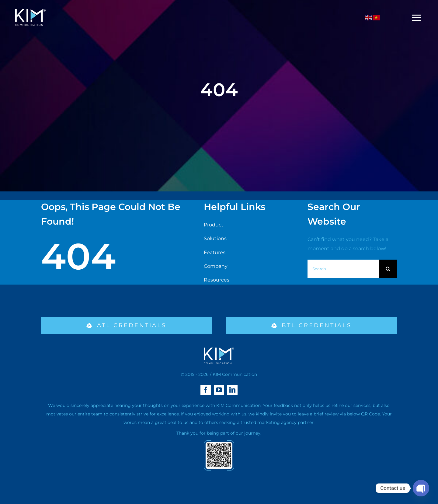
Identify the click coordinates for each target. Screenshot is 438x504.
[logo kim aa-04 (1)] (30, 11)
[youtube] (219, 390)
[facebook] (206, 390)
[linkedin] (232, 390)
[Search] (388, 269)
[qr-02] (219, 443)
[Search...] (343, 269)
